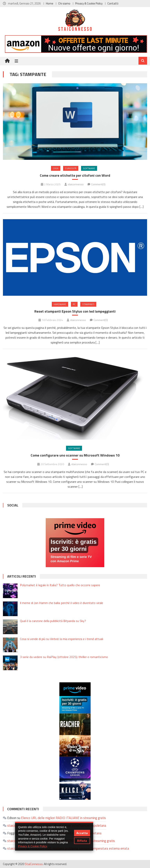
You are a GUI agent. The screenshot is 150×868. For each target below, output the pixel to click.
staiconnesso (76, 184)
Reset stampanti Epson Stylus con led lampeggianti (75, 311)
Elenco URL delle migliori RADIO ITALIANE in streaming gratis (63, 818)
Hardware (60, 304)
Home (50, 3)
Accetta (82, 833)
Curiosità (71, 168)
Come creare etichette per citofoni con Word (75, 175)
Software (89, 168)
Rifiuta (82, 841)
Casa (56, 168)
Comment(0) (98, 184)
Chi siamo (64, 3)
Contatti (113, 3)
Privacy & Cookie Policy (89, 3)
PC (74, 304)
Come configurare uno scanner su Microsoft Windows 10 (75, 455)
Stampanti (88, 304)
